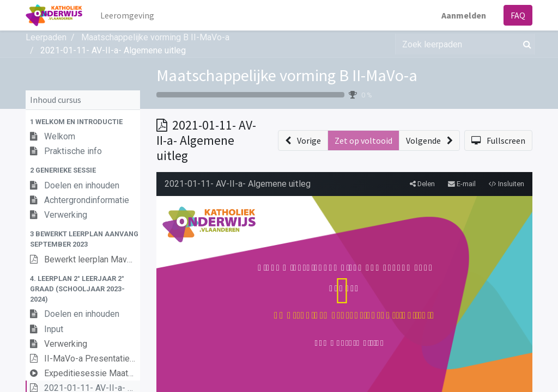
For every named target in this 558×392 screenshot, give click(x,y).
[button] (83, 122)
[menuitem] (127, 15)
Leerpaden (46, 37)
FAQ (518, 15)
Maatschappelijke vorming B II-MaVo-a (287, 75)
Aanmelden (464, 15)
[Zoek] (525, 44)
